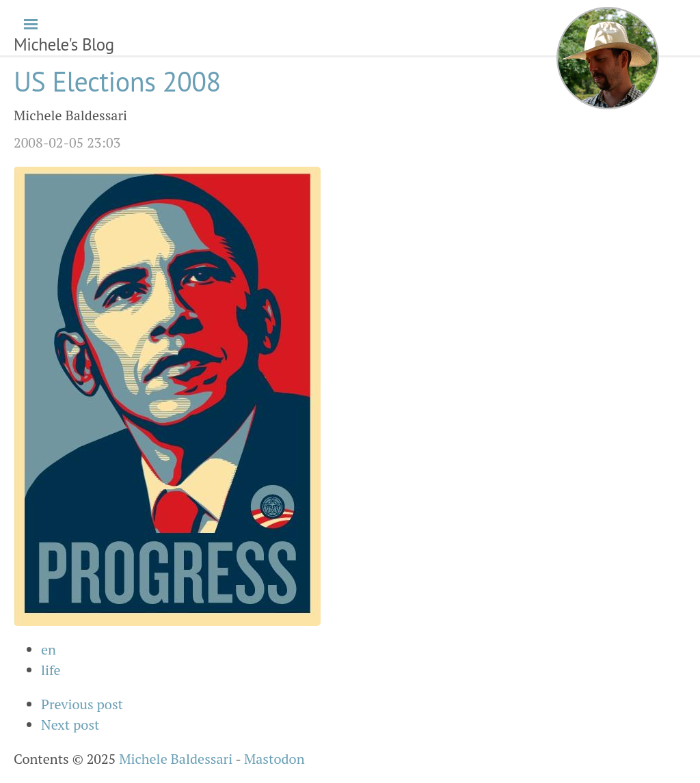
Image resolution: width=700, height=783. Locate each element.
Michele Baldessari (176, 759)
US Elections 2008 (117, 81)
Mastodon (274, 759)
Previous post (82, 704)
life (51, 670)
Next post (70, 725)
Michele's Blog (64, 44)
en (49, 649)
